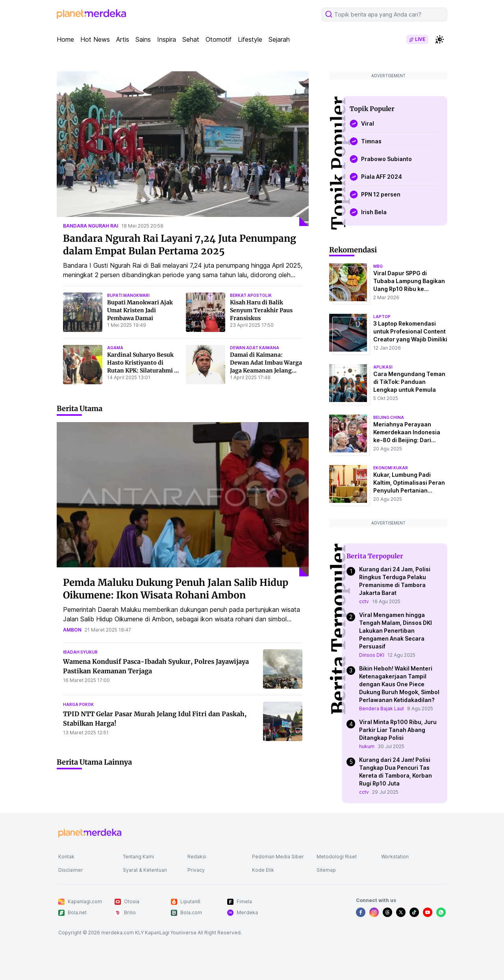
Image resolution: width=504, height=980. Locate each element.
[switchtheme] (439, 39)
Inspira (167, 39)
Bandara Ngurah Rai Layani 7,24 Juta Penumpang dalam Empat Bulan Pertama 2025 (180, 245)
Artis (123, 39)
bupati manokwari (128, 295)
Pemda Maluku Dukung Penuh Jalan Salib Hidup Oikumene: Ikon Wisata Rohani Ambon (176, 589)
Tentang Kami (138, 857)
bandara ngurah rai (91, 226)
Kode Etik (263, 870)
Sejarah (279, 39)
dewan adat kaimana (255, 348)
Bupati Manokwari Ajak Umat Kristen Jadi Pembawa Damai (140, 310)
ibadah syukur (80, 652)
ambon (72, 630)
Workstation (395, 857)
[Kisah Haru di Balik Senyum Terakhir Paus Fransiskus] (206, 312)
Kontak (66, 857)
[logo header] (91, 14)
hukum (367, 746)
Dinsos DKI (372, 655)
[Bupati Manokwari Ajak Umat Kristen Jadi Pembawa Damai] (83, 312)
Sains (143, 39)
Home (65, 39)
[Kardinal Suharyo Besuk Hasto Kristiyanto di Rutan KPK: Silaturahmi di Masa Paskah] (83, 365)
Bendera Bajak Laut (382, 709)
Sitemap (326, 870)
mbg (378, 266)
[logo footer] (90, 833)
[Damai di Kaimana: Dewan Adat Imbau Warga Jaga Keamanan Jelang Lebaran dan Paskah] (206, 365)
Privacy (196, 870)
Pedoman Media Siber (278, 857)
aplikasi (383, 367)
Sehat (191, 39)
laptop (382, 317)
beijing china (389, 417)
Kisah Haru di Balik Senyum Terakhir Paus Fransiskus (261, 310)
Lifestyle (250, 39)
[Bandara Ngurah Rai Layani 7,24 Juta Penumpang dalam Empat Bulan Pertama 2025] (183, 149)
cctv (364, 601)
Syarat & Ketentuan (145, 870)
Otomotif (219, 39)
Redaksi (197, 857)
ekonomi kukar (391, 468)
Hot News (95, 39)
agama (115, 348)
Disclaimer (71, 870)
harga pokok (78, 704)
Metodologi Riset (337, 857)
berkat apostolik (251, 295)
